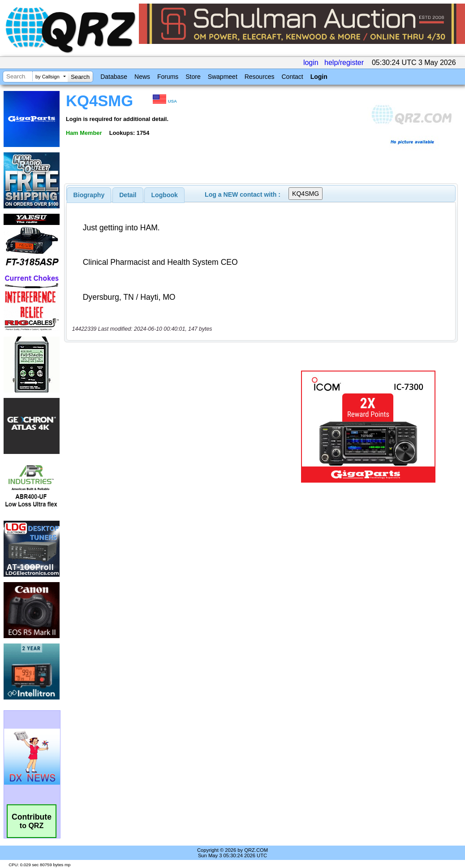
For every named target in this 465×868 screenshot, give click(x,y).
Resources (260, 77)
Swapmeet (223, 77)
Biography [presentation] (89, 195)
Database (114, 77)
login (311, 63)
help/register (344, 63)
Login (319, 77)
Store (193, 77)
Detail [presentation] (128, 195)
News (142, 77)
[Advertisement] (179, 427)
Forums (168, 77)
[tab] (89, 195)
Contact (292, 77)
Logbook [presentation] (165, 195)
